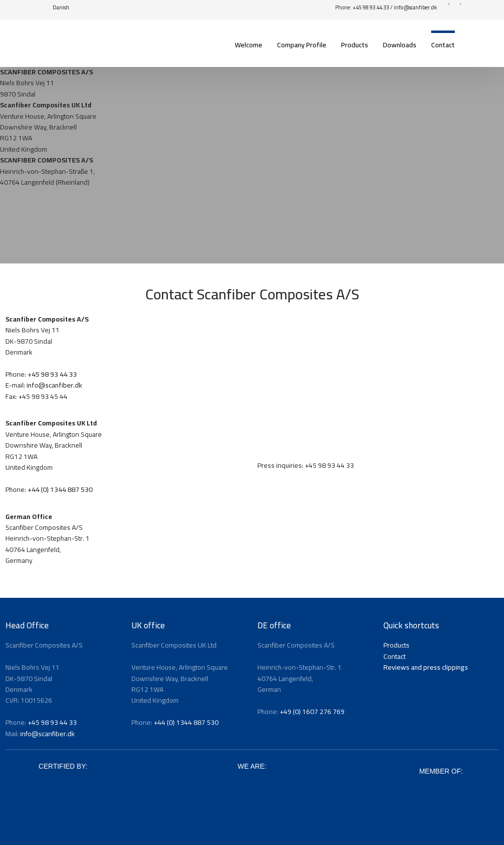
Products (355, 45)
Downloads (400, 45)
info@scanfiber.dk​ (415, 7)
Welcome (249, 45)
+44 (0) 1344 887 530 (60, 489)
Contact (443, 45)
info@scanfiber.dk (54, 385)
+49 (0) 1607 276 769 (312, 712)
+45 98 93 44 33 (371, 7)
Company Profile (302, 45)
